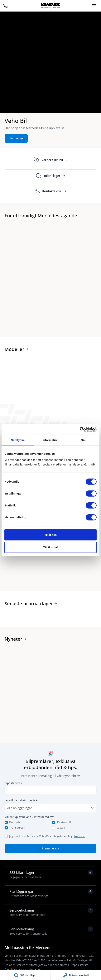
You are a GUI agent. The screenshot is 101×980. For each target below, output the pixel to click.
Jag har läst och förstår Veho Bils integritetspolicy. (47, 836)
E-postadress (13, 783)
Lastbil (61, 828)
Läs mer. (79, 836)
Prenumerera (50, 848)
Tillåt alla (50, 535)
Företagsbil (64, 822)
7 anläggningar (51, 893)
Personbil (15, 822)
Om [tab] (83, 440)
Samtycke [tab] (18, 440)
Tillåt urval (51, 547)
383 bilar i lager (51, 874)
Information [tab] (50, 440)
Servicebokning (51, 912)
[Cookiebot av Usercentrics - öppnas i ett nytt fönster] (80, 429)
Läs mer (16, 138)
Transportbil (17, 828)
